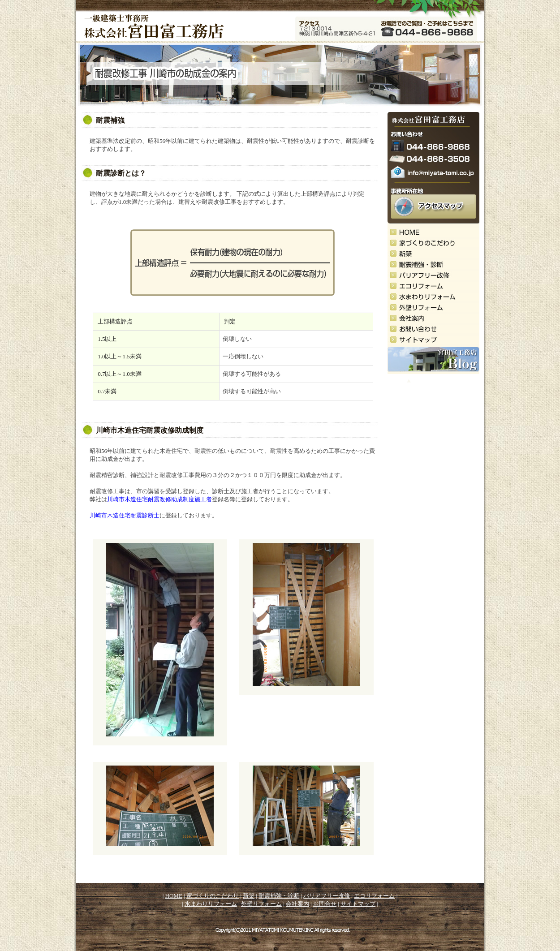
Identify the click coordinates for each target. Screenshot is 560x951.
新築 (249, 896)
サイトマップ (358, 904)
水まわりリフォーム (211, 904)
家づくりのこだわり (213, 896)
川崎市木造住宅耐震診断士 (125, 515)
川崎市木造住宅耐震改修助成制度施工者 (159, 499)
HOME (174, 896)
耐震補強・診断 (279, 896)
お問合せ (325, 904)
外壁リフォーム (261, 904)
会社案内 (297, 904)
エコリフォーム (374, 896)
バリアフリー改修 (327, 896)
